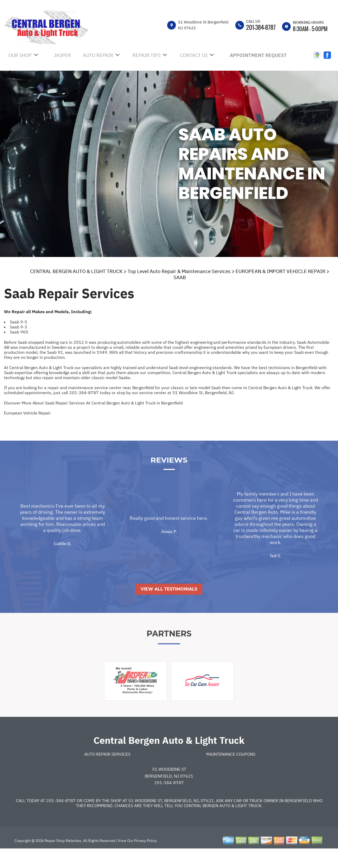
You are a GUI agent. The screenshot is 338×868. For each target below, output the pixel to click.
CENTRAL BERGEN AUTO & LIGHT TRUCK (76, 271)
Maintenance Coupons (231, 772)
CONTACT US (194, 55)
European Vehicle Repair (27, 413)
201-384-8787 (261, 27)
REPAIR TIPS (147, 55)
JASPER (62, 55)
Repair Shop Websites (62, 859)
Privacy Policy (145, 859)
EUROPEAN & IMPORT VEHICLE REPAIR (280, 271)
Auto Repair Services (107, 772)
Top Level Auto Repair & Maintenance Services (179, 271)
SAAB (180, 277)
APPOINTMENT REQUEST (258, 55)
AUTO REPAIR (98, 55)
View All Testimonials (169, 607)
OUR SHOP (20, 55)
